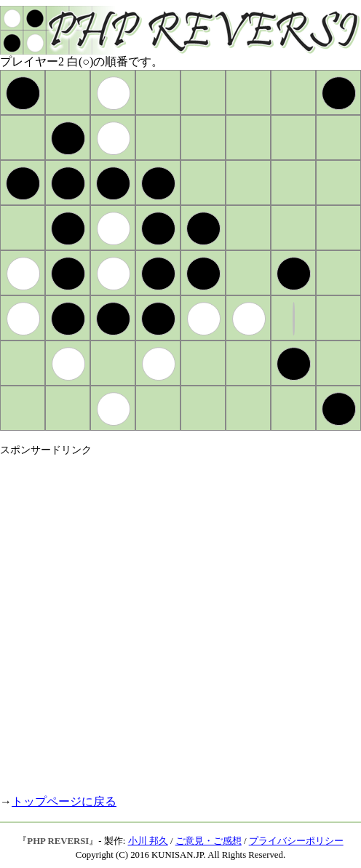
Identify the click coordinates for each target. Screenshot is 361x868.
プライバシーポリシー (296, 841)
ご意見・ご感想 (209, 841)
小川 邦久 (148, 841)
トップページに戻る (64, 801)
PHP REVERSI (58, 841)
